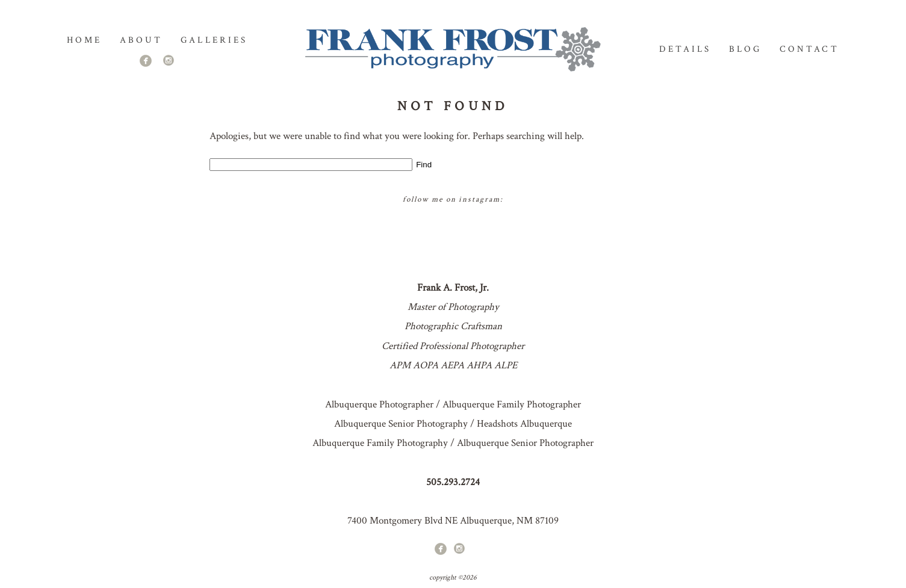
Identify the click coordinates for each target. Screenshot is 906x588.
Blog (745, 49)
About (141, 40)
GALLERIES (214, 40)
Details (685, 49)
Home (84, 40)
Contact (809, 49)
